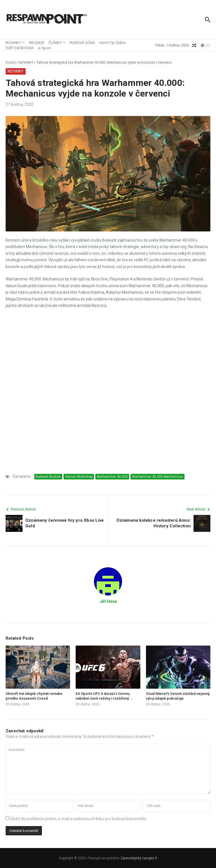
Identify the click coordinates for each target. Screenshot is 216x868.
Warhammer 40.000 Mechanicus (157, 477)
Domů (11, 62)
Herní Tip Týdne (112, 43)
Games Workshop (79, 477)
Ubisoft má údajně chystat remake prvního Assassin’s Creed (34, 696)
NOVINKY (15, 43)
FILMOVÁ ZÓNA (82, 43)
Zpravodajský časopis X (139, 858)
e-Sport (44, 48)
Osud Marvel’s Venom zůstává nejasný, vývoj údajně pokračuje (178, 696)
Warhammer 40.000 (112, 477)
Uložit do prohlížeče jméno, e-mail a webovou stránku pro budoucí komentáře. (79, 819)
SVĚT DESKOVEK (20, 48)
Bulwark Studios (48, 477)
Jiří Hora (108, 601)
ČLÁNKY (57, 43)
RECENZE (37, 43)
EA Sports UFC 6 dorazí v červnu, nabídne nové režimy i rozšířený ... (104, 696)
